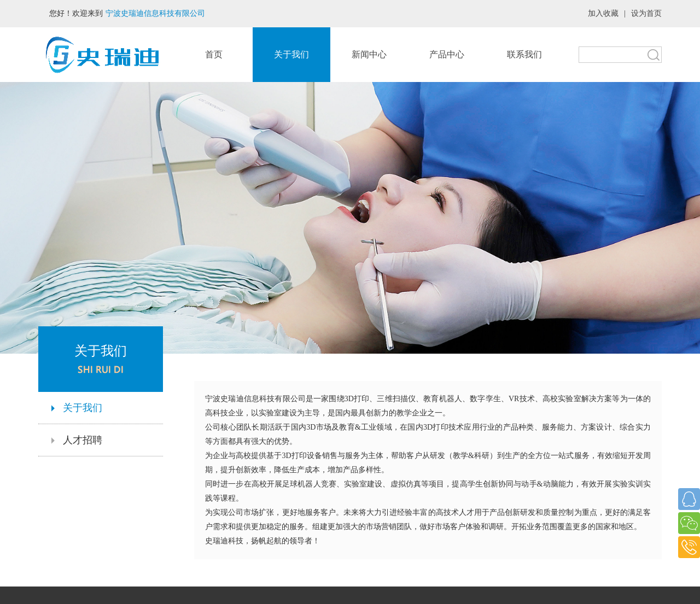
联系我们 (524, 54)
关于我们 (291, 54)
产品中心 (447, 54)
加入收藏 (603, 13)
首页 (214, 54)
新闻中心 (369, 54)
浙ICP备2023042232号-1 (350, 588)
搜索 (654, 55)
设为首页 (646, 13)
